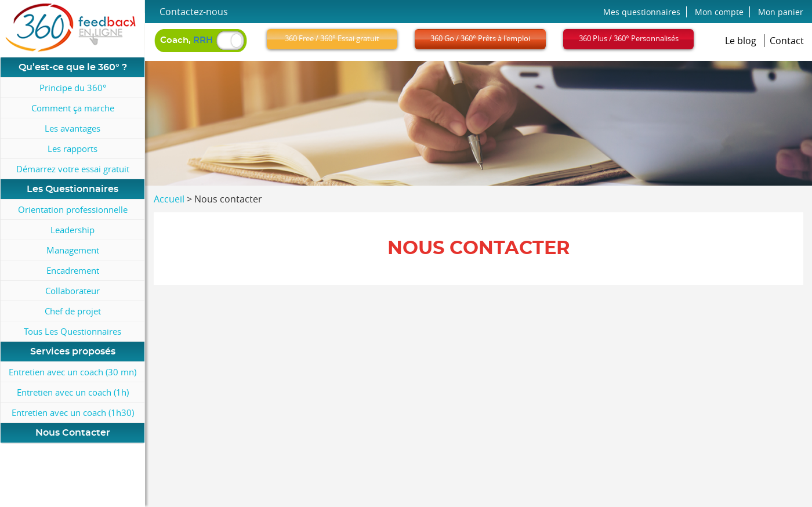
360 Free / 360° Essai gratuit (332, 38)
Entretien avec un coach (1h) (73, 392)
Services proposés (73, 352)
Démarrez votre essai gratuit (73, 169)
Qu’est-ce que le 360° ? (73, 67)
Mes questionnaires (642, 12)
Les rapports (72, 149)
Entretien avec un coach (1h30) (73, 412)
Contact (787, 41)
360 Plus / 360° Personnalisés (629, 38)
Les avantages (72, 128)
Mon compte (719, 12)
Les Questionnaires (72, 189)
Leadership (72, 230)
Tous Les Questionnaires (72, 331)
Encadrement (73, 270)
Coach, (186, 40)
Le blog (742, 41)
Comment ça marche (73, 108)
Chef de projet (73, 311)
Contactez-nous (194, 12)
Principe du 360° (73, 88)
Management (73, 250)
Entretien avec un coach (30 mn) (72, 372)
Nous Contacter (73, 433)
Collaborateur (72, 291)
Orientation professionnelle (73, 209)
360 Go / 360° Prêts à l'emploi (480, 38)
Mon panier (781, 12)
